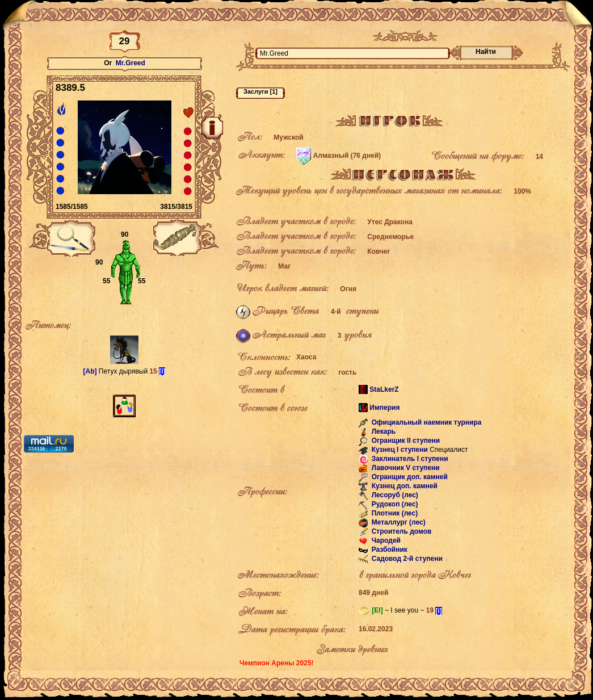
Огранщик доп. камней (408, 477)
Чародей (385, 541)
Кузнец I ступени (399, 450)
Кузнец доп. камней (403, 487)
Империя (384, 408)
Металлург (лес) (397, 523)
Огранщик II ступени (405, 441)
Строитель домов (400, 532)
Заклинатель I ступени (409, 459)
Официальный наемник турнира (425, 423)
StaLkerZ (384, 389)
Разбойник (388, 550)
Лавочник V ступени (404, 468)
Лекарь (382, 432)
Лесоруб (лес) (394, 496)
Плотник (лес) (394, 514)
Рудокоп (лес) (394, 505)
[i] (162, 371)
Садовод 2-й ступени (406, 559)
